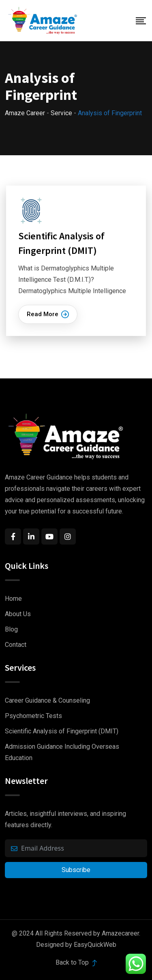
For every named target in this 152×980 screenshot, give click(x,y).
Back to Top (76, 962)
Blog (11, 629)
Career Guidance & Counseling (47, 700)
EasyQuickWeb (95, 945)
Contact (16, 645)
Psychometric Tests (33, 716)
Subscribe (76, 870)
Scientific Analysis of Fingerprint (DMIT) (62, 731)
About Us (18, 614)
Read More (48, 314)
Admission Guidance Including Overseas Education (62, 752)
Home (13, 599)
